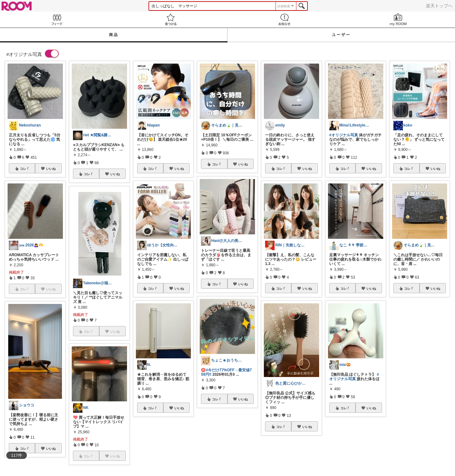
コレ (25, 169)
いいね (51, 169)
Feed (57, 19)
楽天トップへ (439, 6)
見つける (171, 19)
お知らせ (284, 19)
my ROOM (398, 19)
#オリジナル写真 (344, 135)
